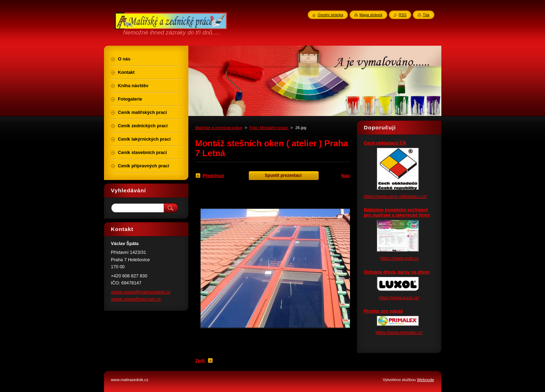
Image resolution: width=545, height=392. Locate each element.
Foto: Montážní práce (269, 128)
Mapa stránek (371, 15)
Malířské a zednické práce (219, 128)
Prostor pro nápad (384, 311)
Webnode (425, 380)
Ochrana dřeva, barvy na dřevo (397, 272)
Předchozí (213, 176)
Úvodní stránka (330, 15)
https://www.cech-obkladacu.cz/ (395, 196)
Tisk (426, 15)
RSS (403, 15)
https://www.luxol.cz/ (399, 298)
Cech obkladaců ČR (385, 143)
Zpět (200, 361)
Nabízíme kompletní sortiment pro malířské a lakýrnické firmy (397, 212)
